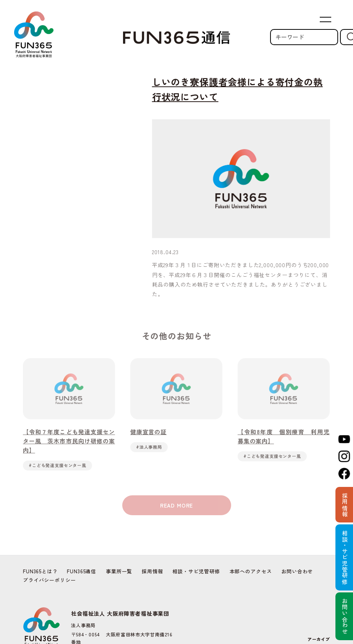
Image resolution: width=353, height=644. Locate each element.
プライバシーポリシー (49, 580)
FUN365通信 (82, 571)
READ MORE (177, 507)
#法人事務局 (149, 448)
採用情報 (152, 571)
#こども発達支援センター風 (57, 467)
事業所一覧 (119, 571)
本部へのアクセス (251, 571)
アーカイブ (319, 639)
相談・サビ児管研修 (196, 571)
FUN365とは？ (40, 571)
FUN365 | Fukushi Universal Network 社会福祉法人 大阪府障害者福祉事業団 (34, 34)
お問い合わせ (297, 571)
